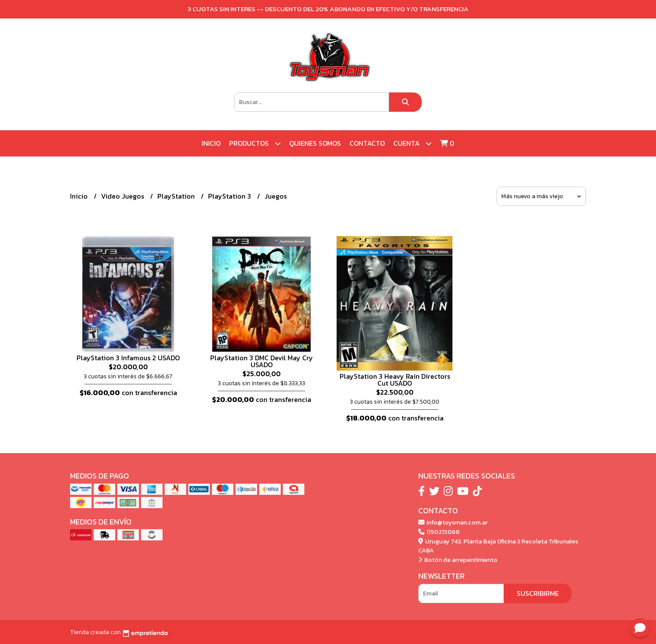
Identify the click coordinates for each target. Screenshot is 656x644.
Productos (255, 143)
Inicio (211, 143)
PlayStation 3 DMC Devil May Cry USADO (262, 361)
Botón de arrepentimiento (458, 560)
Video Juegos (123, 196)
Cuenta (412, 143)
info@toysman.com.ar (453, 522)
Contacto (367, 143)
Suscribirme (538, 593)
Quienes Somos (315, 143)
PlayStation (177, 196)
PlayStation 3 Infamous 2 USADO (128, 358)
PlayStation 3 (230, 196)
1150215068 (439, 532)
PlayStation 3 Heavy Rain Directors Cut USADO (395, 380)
